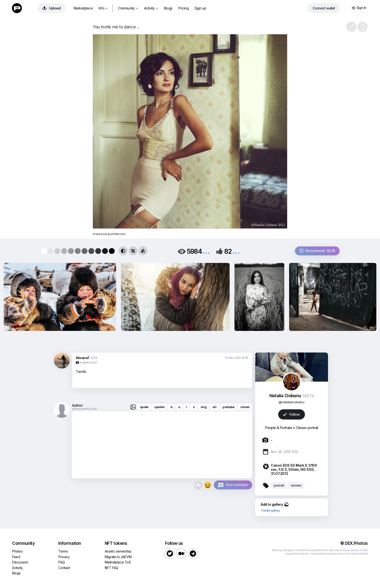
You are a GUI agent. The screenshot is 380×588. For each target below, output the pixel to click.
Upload (52, 8)
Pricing (183, 8)
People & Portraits (278, 428)
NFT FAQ (112, 568)
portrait (279, 485)
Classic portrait (307, 428)
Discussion (20, 562)
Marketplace (83, 8)
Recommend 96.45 (317, 251)
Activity (151, 8)
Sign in (359, 8)
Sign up (200, 8)
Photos (17, 551)
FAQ (61, 562)
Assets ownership (118, 551)
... (206, 251)
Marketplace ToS (118, 562)
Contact (64, 568)
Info (103, 8)
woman (296, 485)
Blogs (168, 8)
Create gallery (271, 510)
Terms (63, 551)
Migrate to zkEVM (118, 557)
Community (128, 8)
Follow (291, 414)
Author (78, 405)
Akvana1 (82, 358)
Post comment (237, 485)
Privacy (64, 557)
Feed (16, 557)
